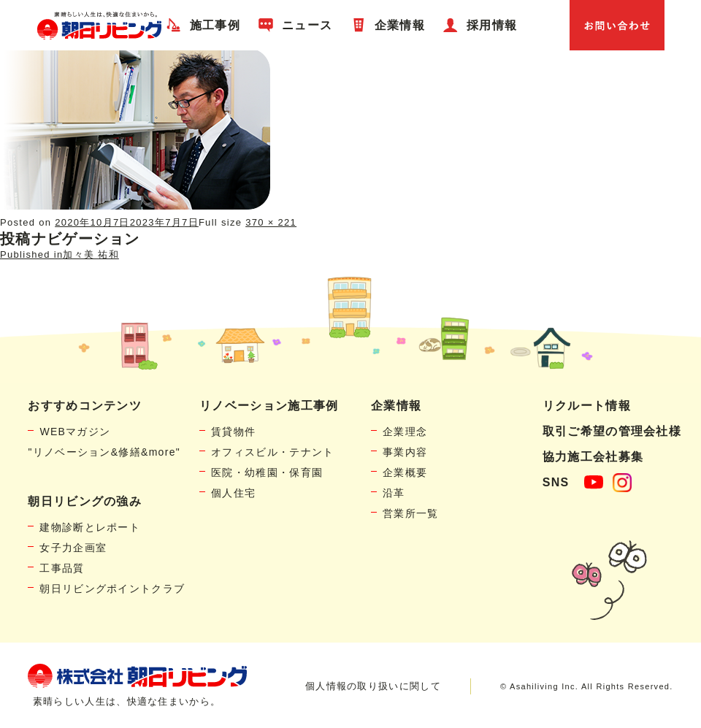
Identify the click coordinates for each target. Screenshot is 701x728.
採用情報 (492, 25)
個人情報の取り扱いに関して (373, 686)
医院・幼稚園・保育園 (267, 472)
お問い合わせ (617, 25)
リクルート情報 (587, 406)
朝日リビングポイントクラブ (112, 589)
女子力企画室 (73, 548)
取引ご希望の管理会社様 (612, 431)
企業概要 (405, 472)
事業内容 (405, 452)
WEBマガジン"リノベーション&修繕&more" (104, 442)
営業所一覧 (411, 513)
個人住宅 (233, 493)
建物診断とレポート (90, 527)
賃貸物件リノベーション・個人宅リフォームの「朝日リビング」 (99, 25)
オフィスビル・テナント (272, 452)
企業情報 (400, 25)
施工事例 (215, 25)
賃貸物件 (233, 432)
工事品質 (62, 568)
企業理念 (405, 432)
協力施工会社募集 (593, 457)
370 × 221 (271, 222)
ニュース (307, 25)
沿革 (394, 493)
